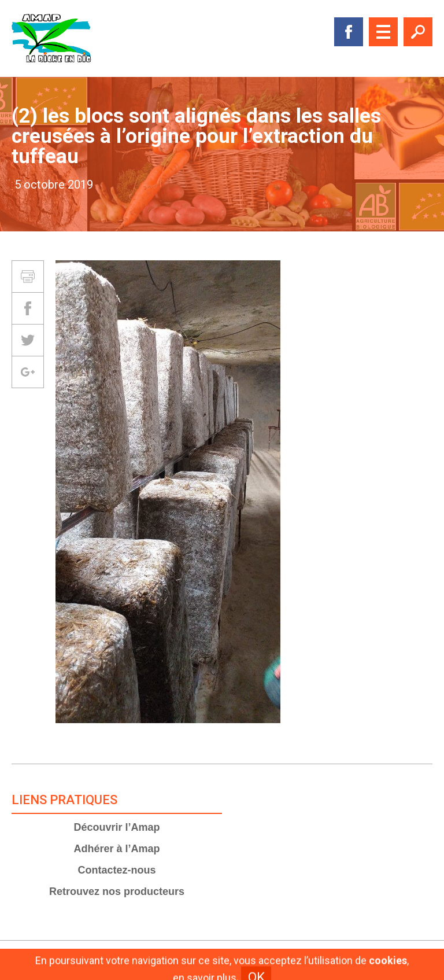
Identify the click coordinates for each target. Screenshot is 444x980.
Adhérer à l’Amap (116, 849)
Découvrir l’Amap (116, 827)
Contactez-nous (117, 870)
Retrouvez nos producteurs (117, 891)
